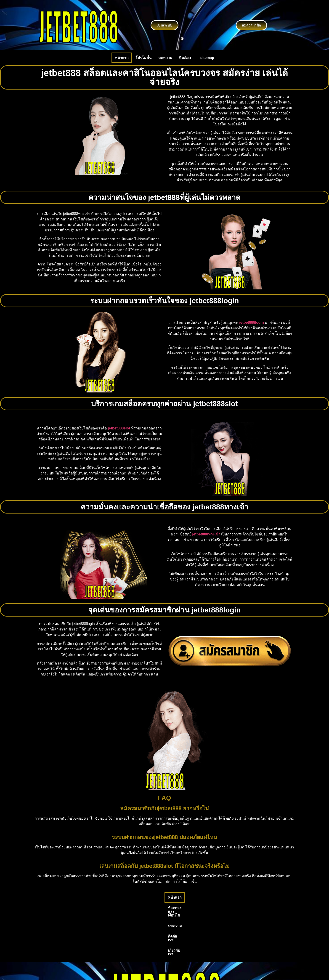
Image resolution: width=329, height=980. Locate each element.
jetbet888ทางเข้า (206, 534)
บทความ (165, 58)
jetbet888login (252, 322)
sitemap (207, 58)
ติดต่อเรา (186, 58)
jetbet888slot (119, 428)
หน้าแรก (122, 58)
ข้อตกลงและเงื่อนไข (142, 897)
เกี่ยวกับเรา (215, 897)
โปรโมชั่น (143, 58)
